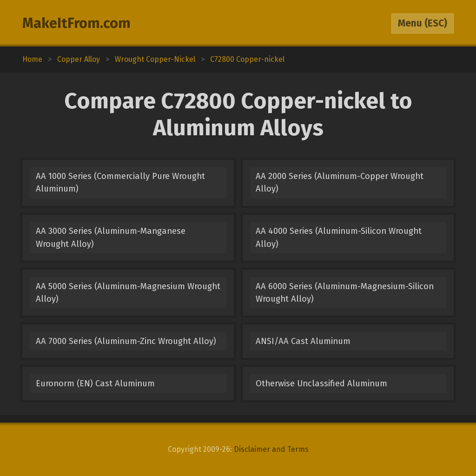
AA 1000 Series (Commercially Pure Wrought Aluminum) (120, 182)
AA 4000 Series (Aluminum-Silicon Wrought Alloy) (339, 237)
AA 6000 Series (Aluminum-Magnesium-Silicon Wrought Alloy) (345, 293)
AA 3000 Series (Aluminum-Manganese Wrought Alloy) (111, 237)
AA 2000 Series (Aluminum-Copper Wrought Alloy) (340, 182)
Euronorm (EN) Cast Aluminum (95, 383)
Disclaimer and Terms (271, 449)
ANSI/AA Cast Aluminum (303, 341)
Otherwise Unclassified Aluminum (321, 383)
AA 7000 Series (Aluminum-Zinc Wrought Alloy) (126, 341)
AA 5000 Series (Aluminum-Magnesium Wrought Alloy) (128, 293)
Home (32, 59)
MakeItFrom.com (76, 23)
